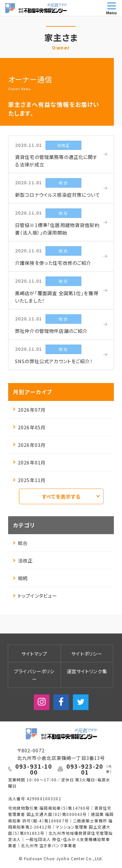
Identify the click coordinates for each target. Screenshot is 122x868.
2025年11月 (29, 480)
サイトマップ (34, 654)
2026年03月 (29, 445)
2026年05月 (29, 427)
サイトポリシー (87, 654)
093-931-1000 (34, 769)
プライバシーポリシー (34, 675)
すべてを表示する (71, 496)
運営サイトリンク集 (87, 671)
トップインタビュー (35, 596)
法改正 (23, 560)
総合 (20, 543)
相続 (20, 578)
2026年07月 (29, 410)
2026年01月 (29, 462)
